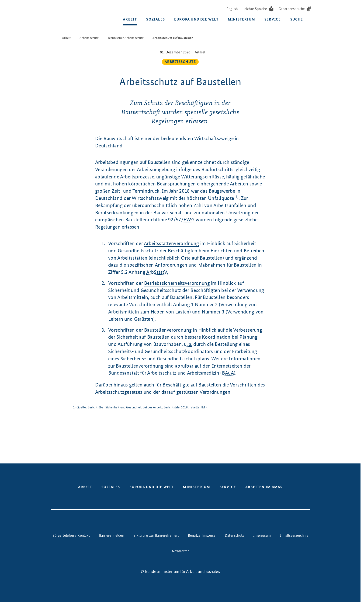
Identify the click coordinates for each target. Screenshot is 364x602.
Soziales (156, 20)
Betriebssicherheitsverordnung (177, 283)
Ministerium (241, 20)
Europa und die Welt (196, 20)
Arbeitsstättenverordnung (171, 243)
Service (273, 20)
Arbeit (130, 20)
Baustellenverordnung (168, 329)
